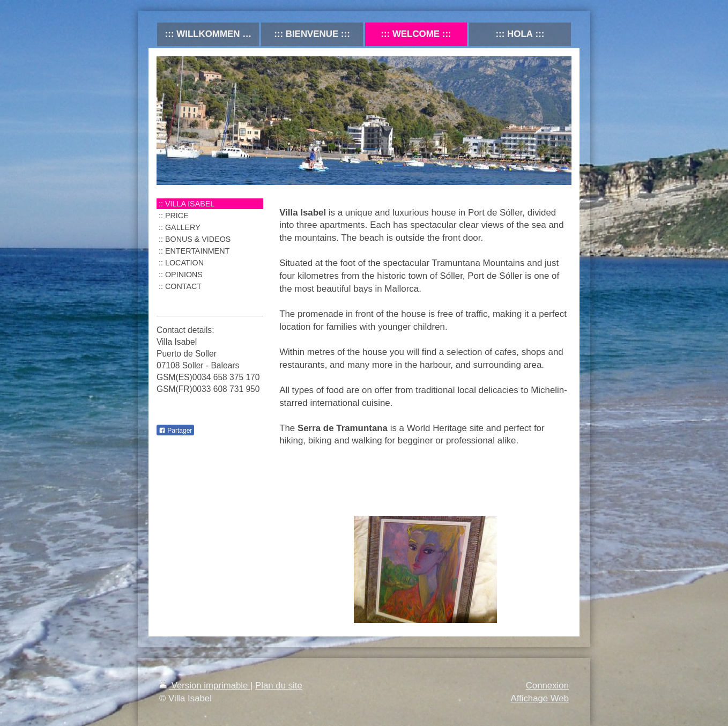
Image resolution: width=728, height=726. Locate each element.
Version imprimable (205, 686)
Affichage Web (540, 698)
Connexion (547, 686)
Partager (175, 431)
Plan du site (279, 686)
